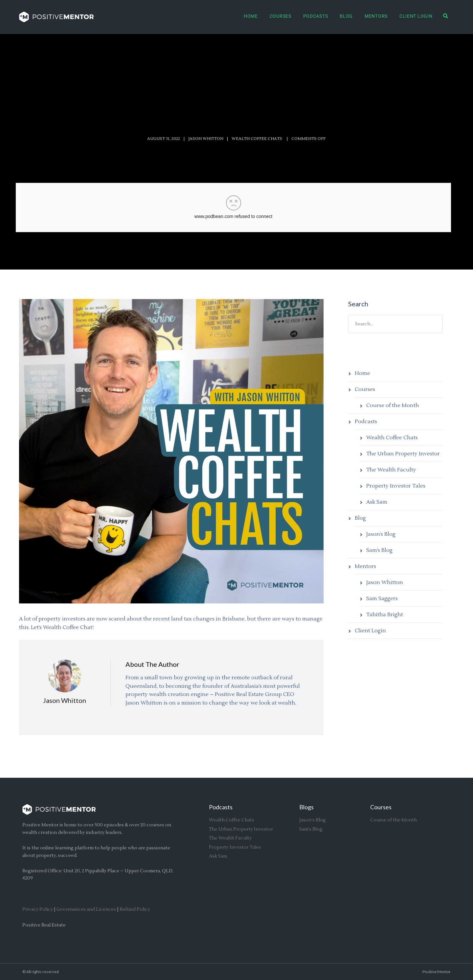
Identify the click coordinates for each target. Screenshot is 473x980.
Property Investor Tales (396, 486)
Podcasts (316, 16)
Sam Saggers (382, 599)
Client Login (416, 16)
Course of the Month (393, 405)
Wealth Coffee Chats (392, 438)
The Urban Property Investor (403, 454)
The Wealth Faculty (391, 470)
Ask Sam (377, 502)
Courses (281, 16)
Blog (346, 16)
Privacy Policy (38, 909)
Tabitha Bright (385, 615)
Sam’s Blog (379, 550)
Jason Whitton (206, 139)
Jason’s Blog (381, 534)
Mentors (376, 16)
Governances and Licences (86, 909)
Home (251, 16)
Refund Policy (135, 909)
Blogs (306, 807)
